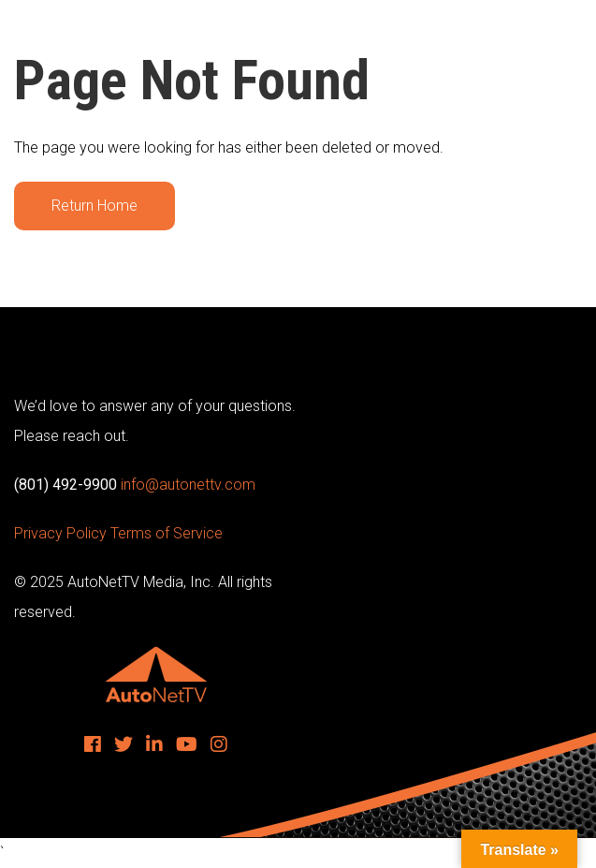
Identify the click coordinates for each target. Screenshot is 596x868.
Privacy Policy (60, 533)
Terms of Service (167, 533)
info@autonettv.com (188, 485)
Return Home (94, 206)
